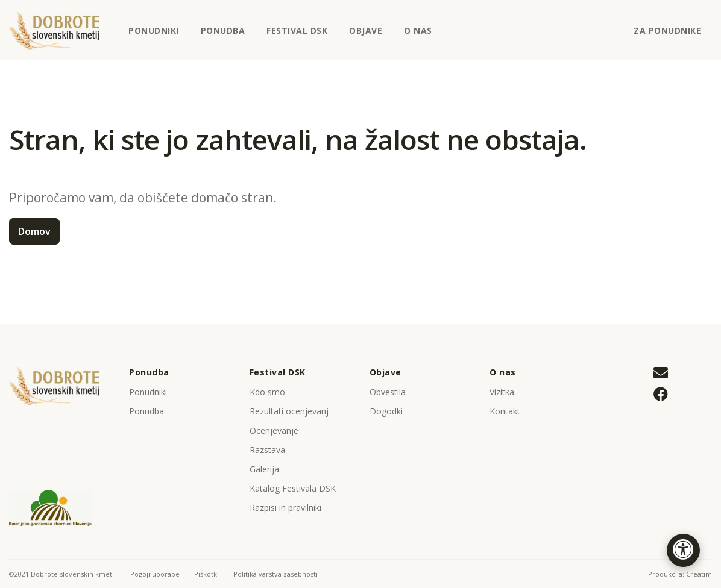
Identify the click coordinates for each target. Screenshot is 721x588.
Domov (34, 231)
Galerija (264, 469)
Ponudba (223, 30)
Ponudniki (154, 30)
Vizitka (502, 392)
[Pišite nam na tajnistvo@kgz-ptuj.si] (661, 374)
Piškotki (206, 574)
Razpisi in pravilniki (285, 508)
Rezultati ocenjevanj (289, 411)
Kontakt (505, 411)
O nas (423, 35)
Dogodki (386, 411)
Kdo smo (267, 392)
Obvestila (388, 392)
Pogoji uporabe (155, 574)
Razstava (267, 450)
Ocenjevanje (274, 430)
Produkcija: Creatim (680, 574)
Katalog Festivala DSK (293, 488)
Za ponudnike (667, 30)
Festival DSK (301, 35)
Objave (370, 35)
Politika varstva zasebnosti (275, 574)
